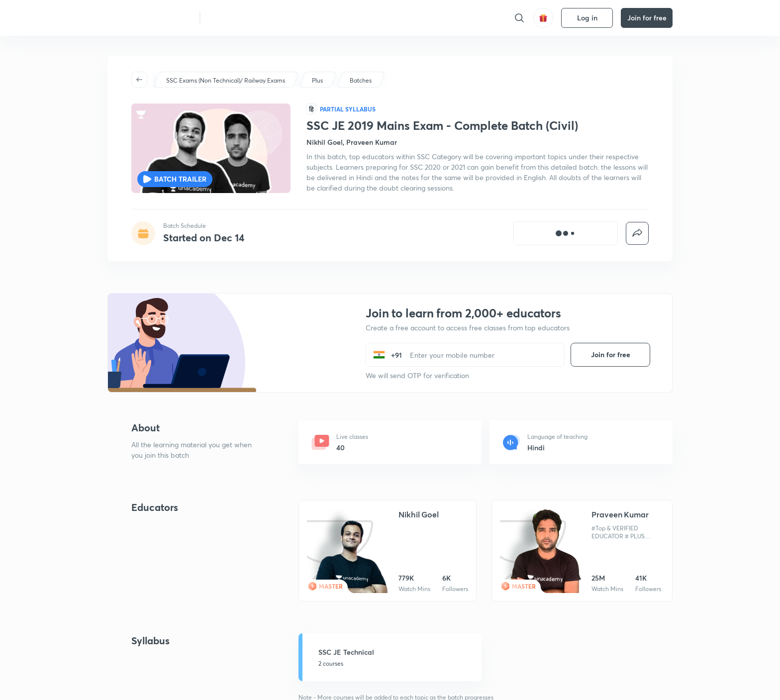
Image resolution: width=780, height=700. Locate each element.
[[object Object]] (566, 233)
